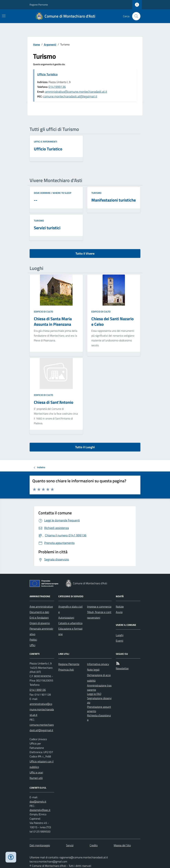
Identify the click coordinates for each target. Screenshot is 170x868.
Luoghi (120, 635)
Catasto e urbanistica (70, 623)
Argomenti (50, 44)
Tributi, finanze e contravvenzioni (99, 615)
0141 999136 (38, 690)
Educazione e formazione (70, 631)
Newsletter (122, 668)
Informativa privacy (98, 664)
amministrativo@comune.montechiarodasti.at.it (76, 92)
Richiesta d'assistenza (99, 718)
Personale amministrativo (41, 631)
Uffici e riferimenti (46, 142)
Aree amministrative (41, 607)
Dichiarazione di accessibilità (99, 678)
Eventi (119, 641)
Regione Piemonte (39, 5)
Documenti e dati (39, 612)
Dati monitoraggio (40, 845)
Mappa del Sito (122, 845)
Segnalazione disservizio (99, 700)
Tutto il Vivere (85, 253)
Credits (94, 845)
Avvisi (119, 612)
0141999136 (57, 87)
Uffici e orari (36, 772)
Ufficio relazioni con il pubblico (42, 764)
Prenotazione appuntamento (99, 709)
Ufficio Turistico (47, 74)
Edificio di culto (43, 312)
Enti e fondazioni (39, 618)
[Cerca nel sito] (135, 16)
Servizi (70, 845)
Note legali (93, 670)
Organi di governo (40, 623)
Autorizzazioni (66, 618)
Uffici (32, 645)
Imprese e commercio (99, 607)
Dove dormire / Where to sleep (53, 193)
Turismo (96, 193)
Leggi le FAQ (94, 694)
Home (36, 44)
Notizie (120, 607)
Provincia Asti (66, 670)
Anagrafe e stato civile (70, 609)
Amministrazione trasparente (99, 688)
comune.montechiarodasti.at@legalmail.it (70, 96)
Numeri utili (36, 778)
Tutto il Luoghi (85, 447)
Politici (33, 640)
